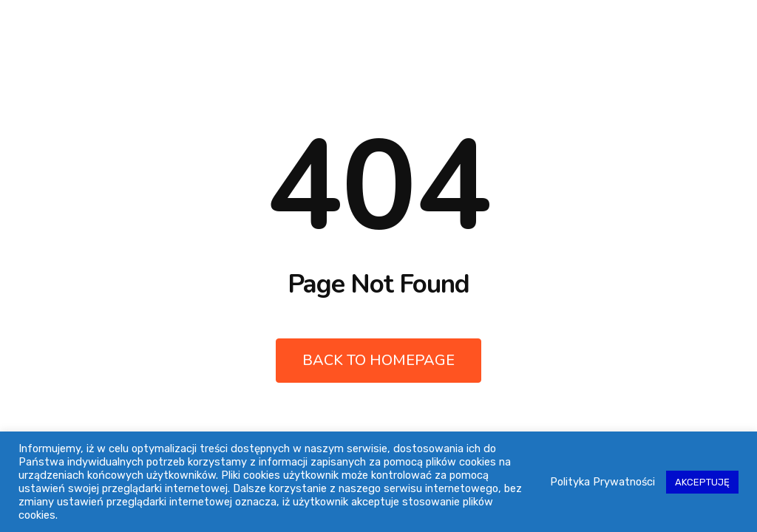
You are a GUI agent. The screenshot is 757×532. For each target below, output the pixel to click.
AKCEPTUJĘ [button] (702, 482)
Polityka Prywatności (602, 482)
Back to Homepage (378, 360)
